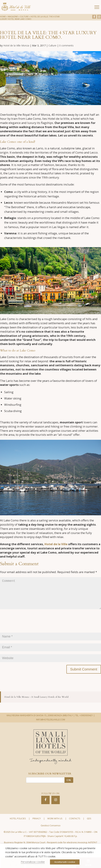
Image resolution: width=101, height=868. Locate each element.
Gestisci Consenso (51, 833)
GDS (89, 826)
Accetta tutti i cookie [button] (65, 862)
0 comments (66, 45)
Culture (24, 16)
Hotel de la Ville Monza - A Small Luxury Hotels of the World (36, 705)
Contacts (75, 826)
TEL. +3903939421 (84, 723)
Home (3, 16)
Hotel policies (18, 826)
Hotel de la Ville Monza (16, 45)
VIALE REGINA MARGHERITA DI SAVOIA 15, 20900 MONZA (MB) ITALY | (41, 723)
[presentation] (27, 630)
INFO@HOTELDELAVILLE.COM (51, 727)
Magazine (13, 16)
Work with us (55, 826)
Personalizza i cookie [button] (33, 862)
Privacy (37, 826)
